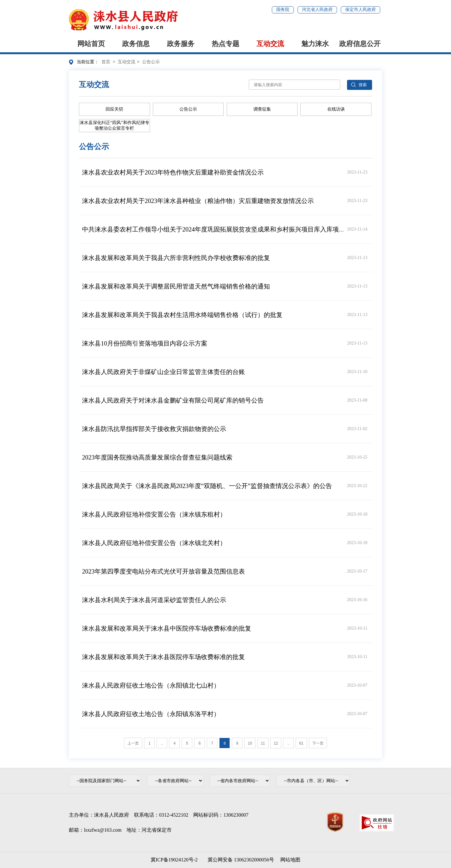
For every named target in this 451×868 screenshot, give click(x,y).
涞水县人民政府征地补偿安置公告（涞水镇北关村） (154, 543)
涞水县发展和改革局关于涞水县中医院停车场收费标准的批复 (167, 628)
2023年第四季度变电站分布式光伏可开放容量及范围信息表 (163, 571)
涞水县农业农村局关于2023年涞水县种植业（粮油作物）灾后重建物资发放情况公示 (198, 201)
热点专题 (225, 44)
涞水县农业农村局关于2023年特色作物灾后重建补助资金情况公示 (173, 172)
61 (301, 743)
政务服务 (181, 44)
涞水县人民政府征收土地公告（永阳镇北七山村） (151, 685)
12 (276, 743)
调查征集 (262, 109)
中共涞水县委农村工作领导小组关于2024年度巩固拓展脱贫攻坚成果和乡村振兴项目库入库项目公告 (220, 229)
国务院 (283, 10)
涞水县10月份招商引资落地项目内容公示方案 (145, 343)
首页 (106, 62)
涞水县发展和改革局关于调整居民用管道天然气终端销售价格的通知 (176, 286)
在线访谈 (336, 109)
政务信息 (136, 44)
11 (263, 743)
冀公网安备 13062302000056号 (240, 860)
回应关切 (114, 109)
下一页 (318, 743)
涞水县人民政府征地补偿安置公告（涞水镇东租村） (154, 514)
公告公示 (151, 62)
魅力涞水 (315, 44)
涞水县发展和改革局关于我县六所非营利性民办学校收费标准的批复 (176, 258)
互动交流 (270, 44)
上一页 (133, 743)
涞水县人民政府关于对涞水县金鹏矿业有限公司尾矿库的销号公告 (173, 400)
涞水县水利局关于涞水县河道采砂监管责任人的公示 (154, 600)
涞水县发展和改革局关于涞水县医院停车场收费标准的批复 (163, 657)
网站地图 (290, 860)
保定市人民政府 (360, 10)
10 (250, 743)
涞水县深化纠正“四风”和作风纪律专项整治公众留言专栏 (114, 125)
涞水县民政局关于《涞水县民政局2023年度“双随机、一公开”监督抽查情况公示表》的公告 (207, 486)
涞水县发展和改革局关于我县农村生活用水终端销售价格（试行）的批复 (182, 315)
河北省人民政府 (317, 10)
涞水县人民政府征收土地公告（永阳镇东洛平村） (151, 714)
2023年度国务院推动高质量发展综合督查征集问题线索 (157, 457)
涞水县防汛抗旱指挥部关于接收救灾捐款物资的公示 (154, 429)
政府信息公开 (360, 44)
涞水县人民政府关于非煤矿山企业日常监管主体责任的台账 (163, 372)
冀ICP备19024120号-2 (174, 860)
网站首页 (91, 44)
